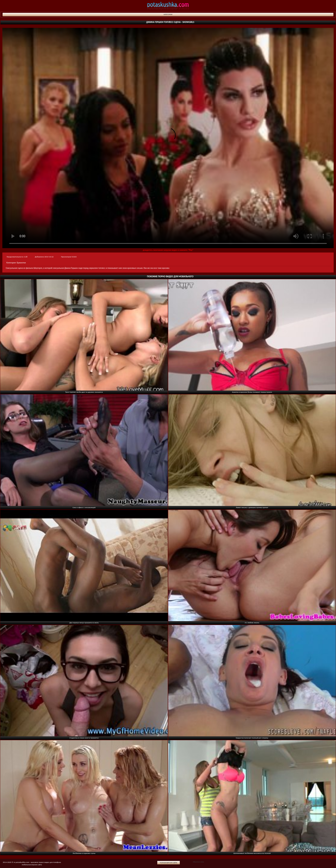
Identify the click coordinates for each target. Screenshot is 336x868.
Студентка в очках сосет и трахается (84, 738)
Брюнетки (21, 263)
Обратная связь (198, 862)
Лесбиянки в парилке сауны (84, 853)
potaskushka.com (168, 6)
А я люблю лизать (252, 623)
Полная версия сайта (169, 863)
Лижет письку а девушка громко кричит (252, 507)
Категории (168, 14)
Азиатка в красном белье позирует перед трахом (252, 392)
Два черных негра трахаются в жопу (84, 623)
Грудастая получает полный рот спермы (252, 738)
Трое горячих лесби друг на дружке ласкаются (84, 392)
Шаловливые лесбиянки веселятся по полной (252, 853)
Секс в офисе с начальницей (84, 507)
